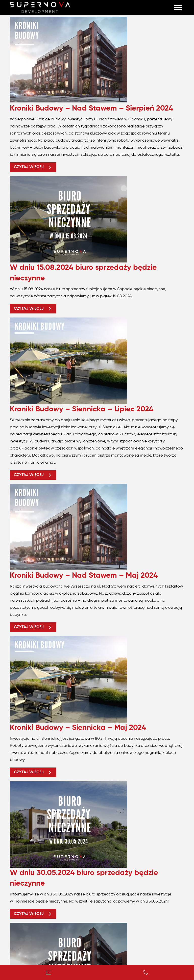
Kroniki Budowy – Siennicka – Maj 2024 (78, 728)
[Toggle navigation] (178, 7)
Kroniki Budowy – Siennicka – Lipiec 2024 (82, 409)
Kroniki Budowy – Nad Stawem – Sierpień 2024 (91, 109)
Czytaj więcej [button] (33, 167)
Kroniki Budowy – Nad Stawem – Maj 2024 (84, 576)
